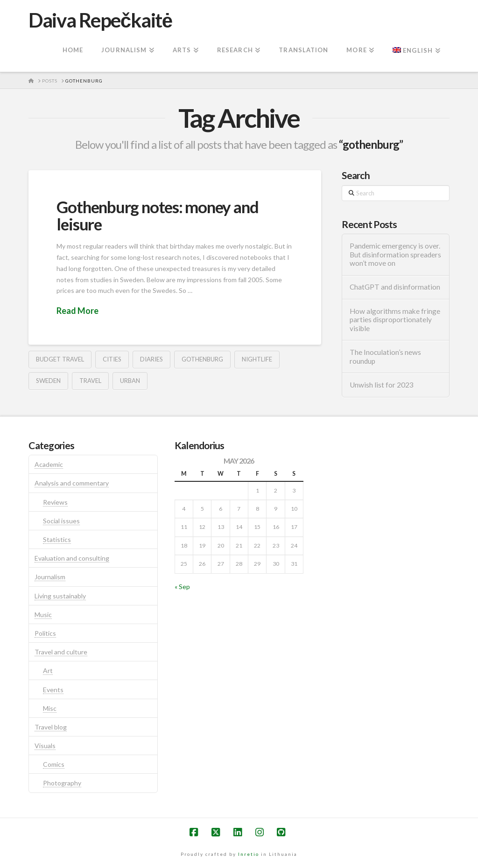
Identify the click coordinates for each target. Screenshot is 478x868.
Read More (77, 311)
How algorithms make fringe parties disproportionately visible (395, 320)
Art (48, 670)
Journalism (50, 577)
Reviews (55, 502)
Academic (49, 464)
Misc (50, 708)
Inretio (249, 854)
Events (53, 690)
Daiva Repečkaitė (100, 20)
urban (130, 381)
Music (43, 615)
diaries (151, 359)
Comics (54, 764)
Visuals (45, 746)
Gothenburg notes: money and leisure (157, 215)
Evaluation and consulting (72, 558)
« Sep (182, 587)
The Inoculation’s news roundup (385, 357)
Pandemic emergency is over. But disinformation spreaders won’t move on (395, 254)
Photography (62, 783)
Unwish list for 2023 (382, 385)
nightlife (257, 359)
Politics (45, 633)
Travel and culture (61, 652)
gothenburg (202, 359)
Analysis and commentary (72, 483)
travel (90, 381)
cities (112, 359)
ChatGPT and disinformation (395, 287)
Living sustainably (60, 596)
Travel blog (51, 727)
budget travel (60, 359)
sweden (48, 381)
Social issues (61, 521)
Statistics (57, 539)
